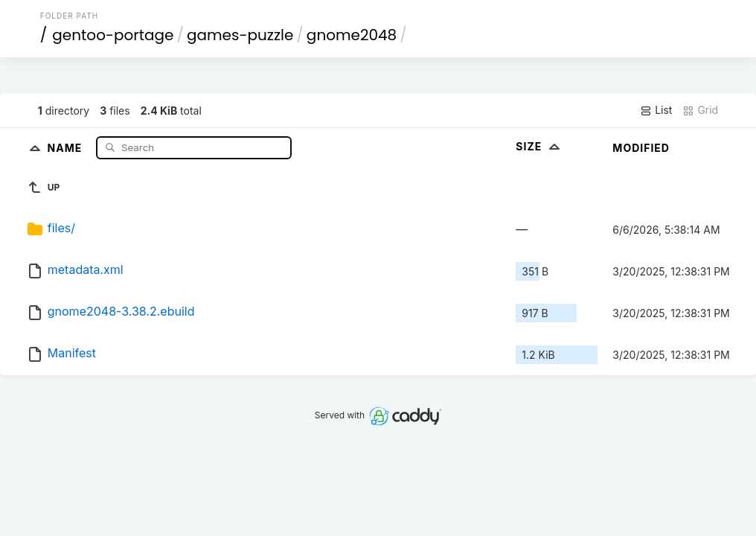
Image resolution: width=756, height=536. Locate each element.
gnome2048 (352, 35)
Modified (641, 148)
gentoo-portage (113, 35)
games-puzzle (240, 35)
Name (67, 147)
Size (539, 146)
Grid (700, 110)
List (656, 110)
